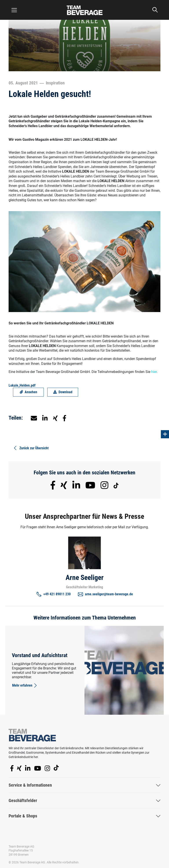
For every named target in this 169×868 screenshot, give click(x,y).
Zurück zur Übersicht (31, 448)
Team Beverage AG (21, 846)
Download (63, 392)
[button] (45, 418)
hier (154, 372)
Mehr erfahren (25, 685)
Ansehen (28, 392)
